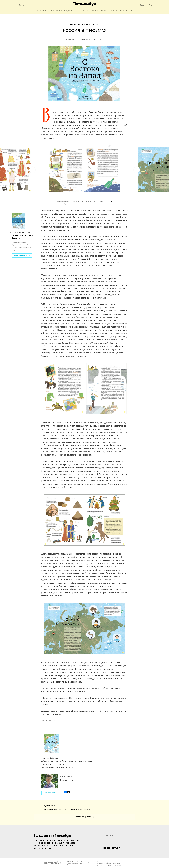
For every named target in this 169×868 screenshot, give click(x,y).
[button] (109, 146)
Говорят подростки (120, 11)
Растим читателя (96, 11)
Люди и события (74, 11)
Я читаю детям (90, 25)
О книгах (57, 11)
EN (151, 5)
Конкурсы (43, 11)
